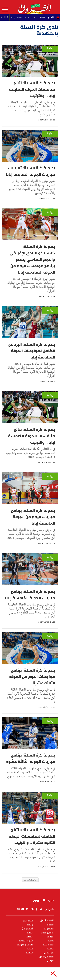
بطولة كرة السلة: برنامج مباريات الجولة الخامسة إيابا (30, 595)
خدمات (30, 937)
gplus (28, 909)
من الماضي (48, 953)
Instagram (18, 909)
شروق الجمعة (26, 941)
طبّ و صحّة (48, 945)
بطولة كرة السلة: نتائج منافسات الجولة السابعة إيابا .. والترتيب (32, 89)
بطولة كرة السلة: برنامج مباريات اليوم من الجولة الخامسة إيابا (33, 517)
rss (32, 909)
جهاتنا (30, 933)
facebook (37, 909)
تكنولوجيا (49, 929)
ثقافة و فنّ (27, 929)
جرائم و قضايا (47, 933)
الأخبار (51, 17)
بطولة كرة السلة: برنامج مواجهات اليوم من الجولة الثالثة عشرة (32, 677)
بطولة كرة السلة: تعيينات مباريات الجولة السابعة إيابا (30, 171)
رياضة (50, 49)
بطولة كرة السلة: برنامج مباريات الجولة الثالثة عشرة (31, 758)
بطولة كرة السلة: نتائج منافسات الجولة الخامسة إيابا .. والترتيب (32, 436)
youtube (23, 909)
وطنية (30, 925)
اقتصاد (50, 925)
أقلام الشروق (47, 921)
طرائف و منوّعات (25, 945)
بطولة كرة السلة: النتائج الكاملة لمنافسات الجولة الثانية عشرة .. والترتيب (32, 836)
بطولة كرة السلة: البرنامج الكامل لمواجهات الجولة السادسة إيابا (32, 351)
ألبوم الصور (27, 921)
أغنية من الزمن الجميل (46, 959)
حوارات (50, 937)
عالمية (50, 949)
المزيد (5, 10)
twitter (41, 909)
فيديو (30, 949)
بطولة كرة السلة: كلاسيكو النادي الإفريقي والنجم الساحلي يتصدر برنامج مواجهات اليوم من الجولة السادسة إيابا (32, 259)
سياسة (29, 953)
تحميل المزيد (30, 880)
